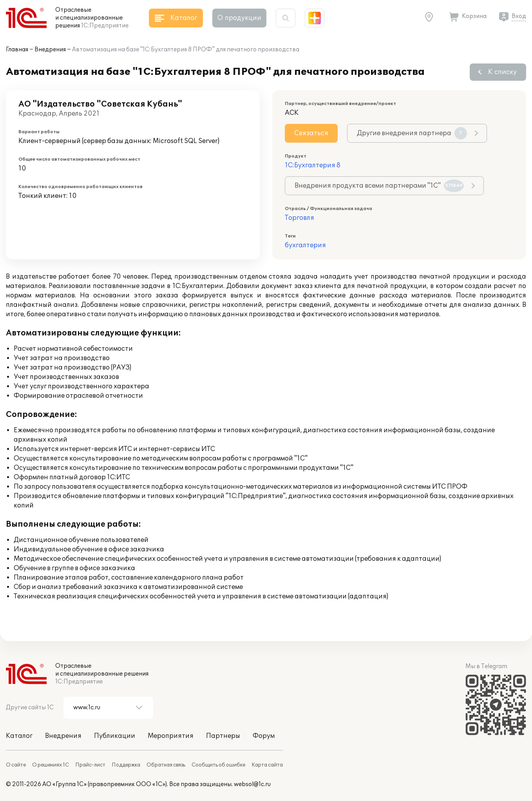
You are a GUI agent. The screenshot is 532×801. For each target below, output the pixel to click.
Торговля (299, 218)
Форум (264, 736)
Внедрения (50, 50)
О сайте (16, 765)
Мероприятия (171, 736)
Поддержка (126, 765)
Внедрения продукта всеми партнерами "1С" (379, 186)
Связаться (311, 133)
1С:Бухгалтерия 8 (313, 165)
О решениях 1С (51, 765)
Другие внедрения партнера (412, 133)
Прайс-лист (90, 765)
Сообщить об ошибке (218, 765)
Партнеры (223, 736)
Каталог (19, 736)
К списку (502, 72)
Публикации (115, 736)
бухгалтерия (305, 245)
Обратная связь (166, 765)
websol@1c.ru (252, 784)
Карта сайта (267, 765)
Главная (17, 50)
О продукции (239, 18)
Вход (519, 16)
